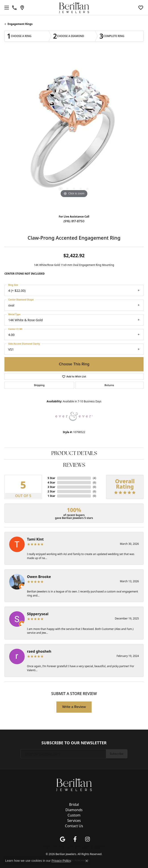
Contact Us (74, 826)
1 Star (51, 496)
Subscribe (117, 754)
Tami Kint (35, 539)
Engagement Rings (20, 24)
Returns (109, 385)
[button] (141, 8)
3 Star (51, 487)
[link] (14, 8)
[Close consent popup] (87, 861)
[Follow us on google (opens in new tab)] (62, 839)
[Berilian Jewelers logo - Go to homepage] (74, 8)
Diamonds (74, 810)
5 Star (51, 478)
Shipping (39, 385)
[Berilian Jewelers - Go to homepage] (74, 784)
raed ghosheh (39, 651)
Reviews (74, 465)
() (94, 478)
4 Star (51, 482)
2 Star (51, 491)
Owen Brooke (39, 577)
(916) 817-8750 (74, 221)
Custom (74, 815)
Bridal (74, 804)
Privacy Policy (50, 847)
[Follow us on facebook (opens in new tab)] (75, 839)
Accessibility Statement (92, 847)
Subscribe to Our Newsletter (74, 743)
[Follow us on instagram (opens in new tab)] (87, 839)
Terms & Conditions (69, 847)
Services (74, 821)
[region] (74, 132)
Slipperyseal (38, 614)
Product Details (74, 454)
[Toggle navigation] (6, 8)
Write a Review (74, 707)
